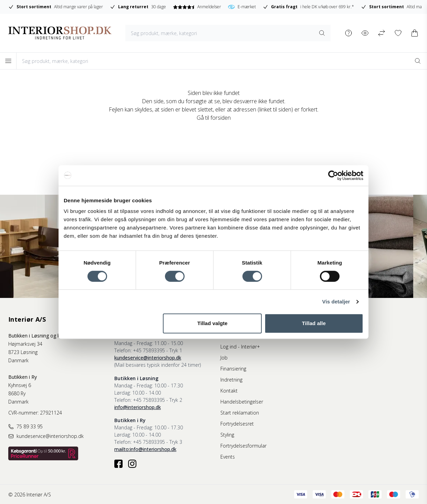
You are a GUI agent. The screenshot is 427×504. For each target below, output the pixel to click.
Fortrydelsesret (237, 424)
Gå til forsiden (214, 118)
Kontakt (229, 391)
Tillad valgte (212, 323)
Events (228, 457)
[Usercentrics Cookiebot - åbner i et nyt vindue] (333, 175)
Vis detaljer (336, 302)
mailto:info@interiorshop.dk (145, 449)
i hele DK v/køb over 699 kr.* (308, 7)
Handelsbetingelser (242, 402)
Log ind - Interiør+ (240, 347)
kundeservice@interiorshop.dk (148, 358)
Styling (227, 435)
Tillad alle (314, 323)
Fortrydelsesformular (243, 446)
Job (224, 358)
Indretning (231, 380)
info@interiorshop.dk (138, 407)
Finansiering (233, 369)
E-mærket (242, 7)
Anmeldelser (197, 7)
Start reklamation (240, 413)
